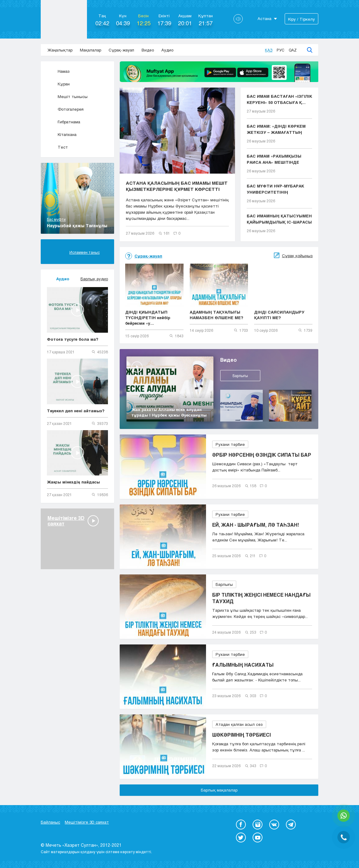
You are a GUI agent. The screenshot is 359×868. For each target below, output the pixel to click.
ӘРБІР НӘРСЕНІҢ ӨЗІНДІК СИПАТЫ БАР (262, 455)
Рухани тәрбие (230, 444)
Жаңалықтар (60, 50)
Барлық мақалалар (219, 790)
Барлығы (240, 376)
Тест (57, 147)
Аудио (167, 50)
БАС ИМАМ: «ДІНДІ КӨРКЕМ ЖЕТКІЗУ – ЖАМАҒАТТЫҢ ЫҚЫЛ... (276, 130)
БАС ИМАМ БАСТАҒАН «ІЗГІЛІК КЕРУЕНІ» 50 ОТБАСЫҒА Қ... (279, 99)
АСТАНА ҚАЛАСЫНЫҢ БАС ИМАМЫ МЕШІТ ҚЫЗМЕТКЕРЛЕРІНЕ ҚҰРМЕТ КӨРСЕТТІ (177, 186)
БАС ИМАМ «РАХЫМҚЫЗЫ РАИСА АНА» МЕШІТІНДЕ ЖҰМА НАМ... (274, 159)
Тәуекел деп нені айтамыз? (76, 411)
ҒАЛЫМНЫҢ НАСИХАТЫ (243, 665)
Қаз (269, 50)
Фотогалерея (65, 109)
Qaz (293, 50)
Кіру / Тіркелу (301, 19)
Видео (148, 50)
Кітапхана (62, 134)
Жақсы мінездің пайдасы (73, 482)
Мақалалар (91, 50)
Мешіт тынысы (67, 97)
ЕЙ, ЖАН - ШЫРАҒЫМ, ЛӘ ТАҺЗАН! (256, 525)
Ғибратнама (64, 122)
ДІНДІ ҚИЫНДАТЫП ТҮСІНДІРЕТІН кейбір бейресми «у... (148, 318)
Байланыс (50, 822)
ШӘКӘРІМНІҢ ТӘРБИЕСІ (241, 735)
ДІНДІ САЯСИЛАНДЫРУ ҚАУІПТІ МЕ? (279, 315)
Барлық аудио (94, 279)
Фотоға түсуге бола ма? (73, 339)
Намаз (58, 71)
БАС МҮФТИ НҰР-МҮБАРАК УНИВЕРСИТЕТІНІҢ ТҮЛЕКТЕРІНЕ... (275, 189)
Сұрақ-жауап (121, 50)
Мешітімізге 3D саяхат (87, 822)
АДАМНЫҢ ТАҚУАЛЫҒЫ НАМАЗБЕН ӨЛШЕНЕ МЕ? (217, 315)
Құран (58, 84)
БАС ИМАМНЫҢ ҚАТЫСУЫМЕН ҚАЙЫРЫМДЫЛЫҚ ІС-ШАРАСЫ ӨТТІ (279, 219)
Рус (281, 50)
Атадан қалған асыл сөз (239, 724)
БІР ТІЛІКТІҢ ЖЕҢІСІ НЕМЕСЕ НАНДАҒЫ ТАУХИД (261, 598)
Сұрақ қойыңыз (297, 256)
